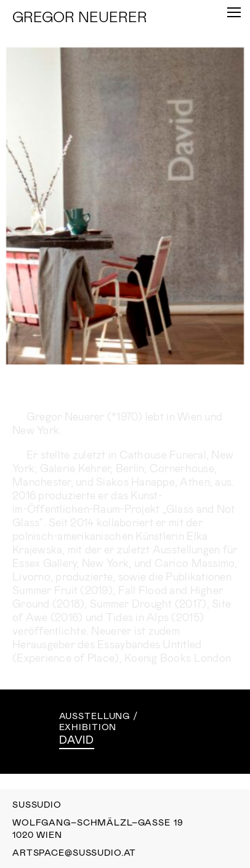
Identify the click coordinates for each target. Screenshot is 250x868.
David (77, 740)
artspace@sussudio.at (74, 853)
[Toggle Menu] (234, 12)
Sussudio (37, 805)
